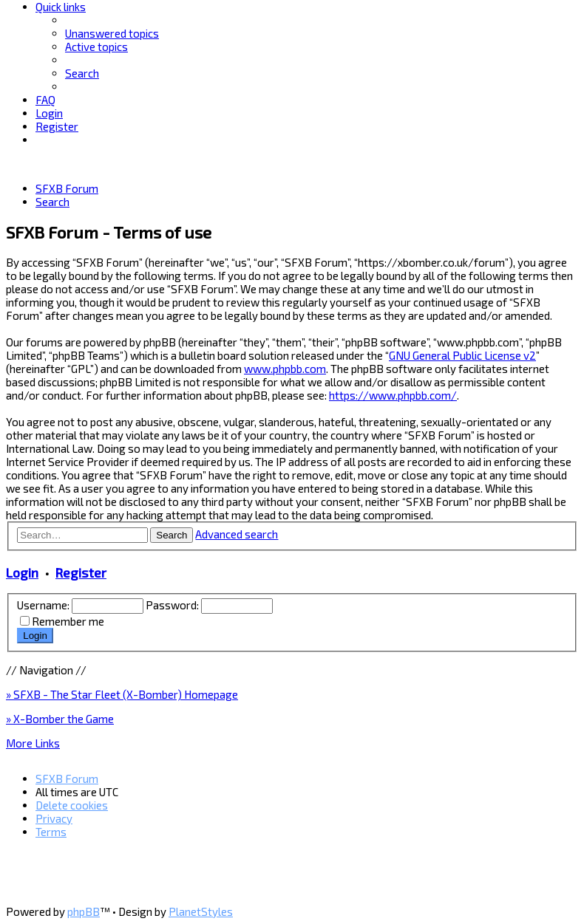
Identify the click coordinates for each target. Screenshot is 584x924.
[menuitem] (112, 33)
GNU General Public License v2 (462, 355)
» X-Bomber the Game (60, 719)
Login (22, 572)
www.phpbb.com (285, 369)
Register (81, 572)
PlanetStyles (201, 911)
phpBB (84, 911)
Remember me (68, 621)
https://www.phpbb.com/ (393, 395)
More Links (33, 743)
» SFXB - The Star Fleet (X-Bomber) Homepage (122, 694)
